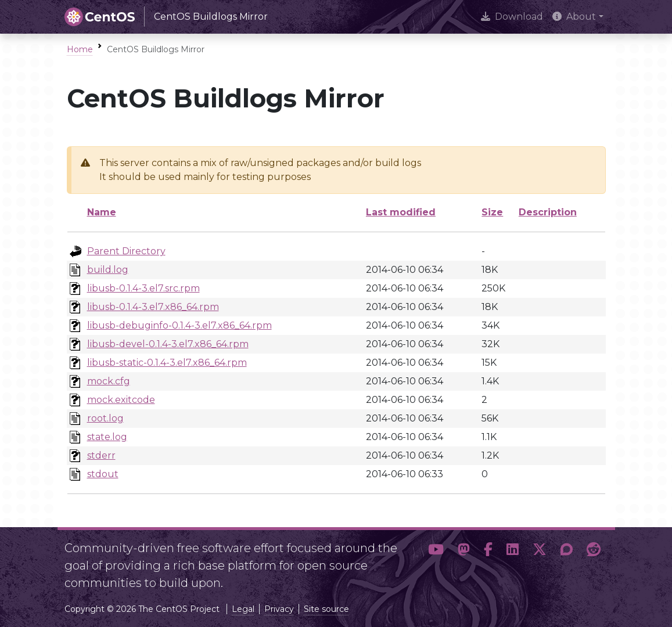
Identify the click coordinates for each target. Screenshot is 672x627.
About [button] (574, 17)
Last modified (401, 212)
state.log (107, 437)
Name (102, 212)
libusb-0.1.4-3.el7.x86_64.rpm (153, 307)
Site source (326, 609)
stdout (103, 474)
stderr (101, 455)
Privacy (279, 609)
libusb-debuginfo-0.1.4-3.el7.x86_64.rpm (179, 325)
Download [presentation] (512, 17)
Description (548, 212)
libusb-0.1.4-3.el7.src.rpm (143, 288)
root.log (105, 418)
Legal (243, 609)
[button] (436, 561)
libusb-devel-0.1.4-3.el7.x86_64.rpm (168, 344)
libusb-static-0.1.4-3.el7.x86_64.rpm (167, 363)
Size (492, 212)
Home (80, 49)
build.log (108, 270)
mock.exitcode (121, 400)
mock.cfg (109, 381)
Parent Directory (126, 251)
